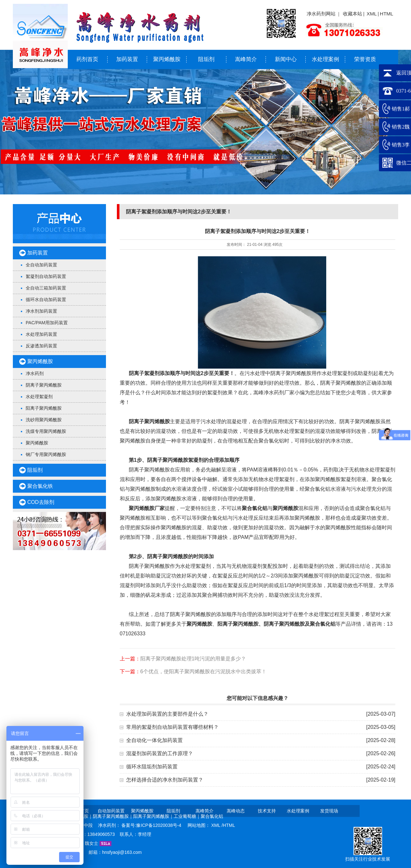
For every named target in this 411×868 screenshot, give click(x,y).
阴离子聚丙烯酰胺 (44, 385)
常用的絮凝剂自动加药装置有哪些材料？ (172, 727)
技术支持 (267, 811)
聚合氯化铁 (40, 486)
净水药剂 (35, 373)
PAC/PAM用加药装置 (47, 323)
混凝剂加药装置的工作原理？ (160, 753)
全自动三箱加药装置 (46, 288)
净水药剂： (110, 825)
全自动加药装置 (41, 265)
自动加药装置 (111, 811)
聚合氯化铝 (323, 624)
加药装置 (127, 59)
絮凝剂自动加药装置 (46, 276)
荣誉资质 (365, 59)
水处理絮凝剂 (39, 397)
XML (372, 14)
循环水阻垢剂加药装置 (152, 767)
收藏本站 (353, 14)
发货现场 (329, 811)
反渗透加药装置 (41, 346)
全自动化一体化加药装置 (154, 740)
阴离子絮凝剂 (144, 373)
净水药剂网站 (321, 14)
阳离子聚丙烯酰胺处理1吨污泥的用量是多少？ (193, 659)
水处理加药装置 (41, 334)
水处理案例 (325, 59)
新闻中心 (286, 59)
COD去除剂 (41, 502)
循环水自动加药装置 (46, 300)
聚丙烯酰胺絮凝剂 (183, 460)
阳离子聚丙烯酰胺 (44, 408)
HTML (387, 14)
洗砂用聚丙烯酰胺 (44, 420)
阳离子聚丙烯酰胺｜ (153, 816)
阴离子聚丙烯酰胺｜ (113, 816)
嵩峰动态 (236, 811)
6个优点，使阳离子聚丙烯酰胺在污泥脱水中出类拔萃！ (203, 671)
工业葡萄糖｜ (187, 816)
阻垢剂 (206, 59)
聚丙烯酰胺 (167, 59)
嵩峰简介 (246, 59)
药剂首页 (87, 59)
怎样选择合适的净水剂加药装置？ (165, 780)
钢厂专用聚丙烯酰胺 (46, 454)
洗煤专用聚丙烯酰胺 (46, 431)
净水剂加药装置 (41, 311)
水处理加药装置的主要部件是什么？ (167, 714)
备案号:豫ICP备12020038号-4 (152, 825)
